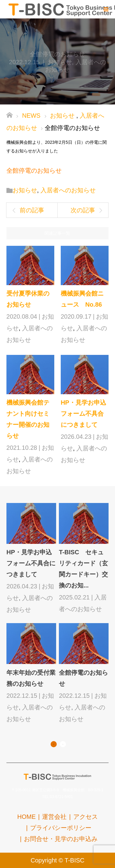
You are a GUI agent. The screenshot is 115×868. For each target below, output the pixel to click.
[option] (59, 614)
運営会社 (54, 817)
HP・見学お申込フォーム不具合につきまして (83, 414)
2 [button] (63, 744)
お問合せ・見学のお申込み (61, 839)
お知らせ (60, 62)
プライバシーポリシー (61, 828)
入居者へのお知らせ (68, 190)
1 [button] (54, 744)
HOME (26, 817)
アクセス (86, 817)
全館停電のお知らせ (34, 171)
